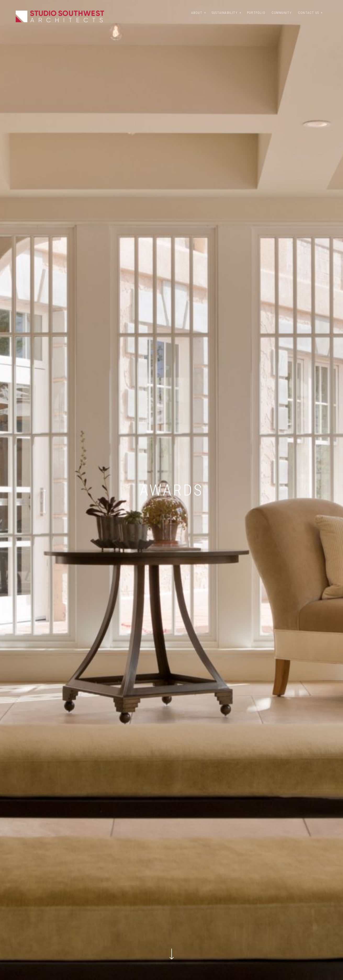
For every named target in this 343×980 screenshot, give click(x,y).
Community (282, 13)
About (197, 13)
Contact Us (308, 13)
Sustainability (225, 13)
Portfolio (256, 13)
